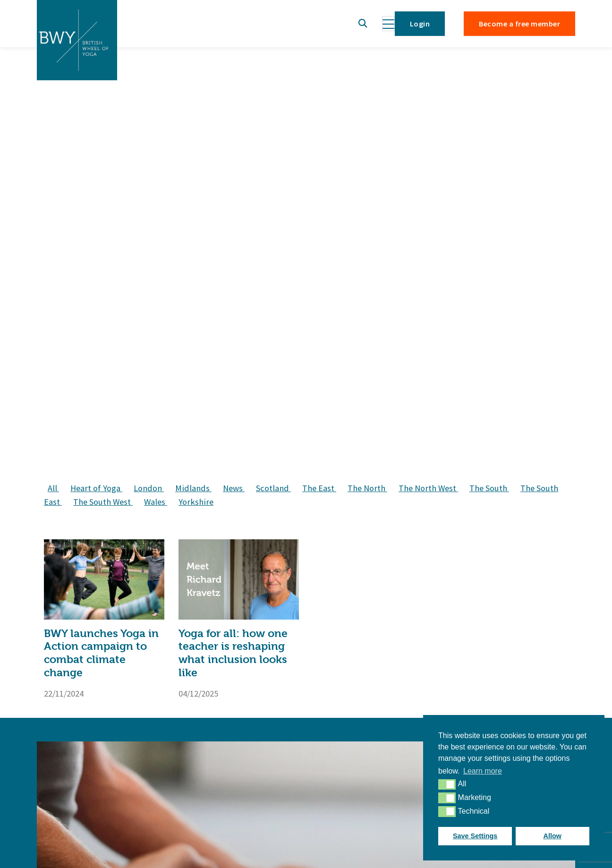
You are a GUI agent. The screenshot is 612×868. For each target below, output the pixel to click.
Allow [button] (552, 836)
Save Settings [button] (475, 836)
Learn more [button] (483, 771)
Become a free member (519, 24)
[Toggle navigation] (388, 24)
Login (420, 24)
